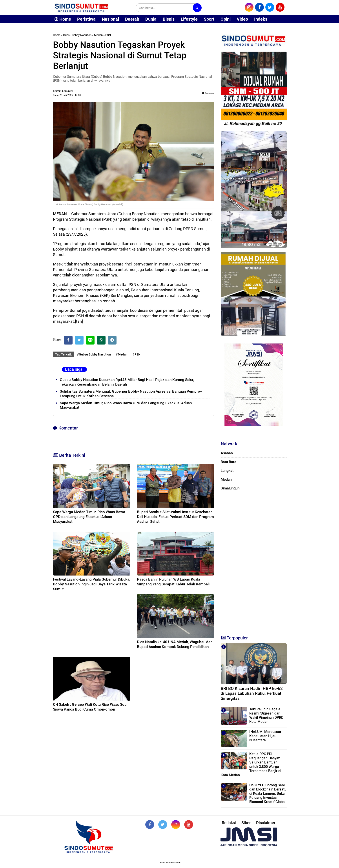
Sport (209, 19)
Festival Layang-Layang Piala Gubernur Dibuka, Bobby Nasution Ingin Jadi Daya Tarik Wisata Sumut (92, 584)
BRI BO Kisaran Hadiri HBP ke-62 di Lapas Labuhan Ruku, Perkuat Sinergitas (252, 694)
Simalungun (230, 488)
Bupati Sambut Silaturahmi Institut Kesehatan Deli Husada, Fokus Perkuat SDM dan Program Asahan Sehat (175, 517)
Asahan (227, 453)
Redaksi (229, 823)
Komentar (208, 93)
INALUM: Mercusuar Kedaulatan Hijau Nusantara (265, 736)
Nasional (110, 19)
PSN (108, 35)
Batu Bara (229, 462)
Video (242, 19)
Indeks (261, 19)
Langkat (227, 471)
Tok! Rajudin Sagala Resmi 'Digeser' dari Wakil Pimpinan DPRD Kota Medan (266, 716)
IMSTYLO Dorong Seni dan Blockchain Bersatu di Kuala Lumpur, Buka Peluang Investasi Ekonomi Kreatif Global (268, 794)
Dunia (151, 19)
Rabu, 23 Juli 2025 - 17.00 (67, 95)
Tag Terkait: (64, 354)
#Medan (122, 354)
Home (63, 19)
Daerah (132, 19)
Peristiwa (86, 19)
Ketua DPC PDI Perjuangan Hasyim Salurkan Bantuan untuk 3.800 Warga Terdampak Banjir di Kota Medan (251, 764)
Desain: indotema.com (170, 862)
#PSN (137, 354)
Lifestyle (189, 19)
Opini (226, 19)
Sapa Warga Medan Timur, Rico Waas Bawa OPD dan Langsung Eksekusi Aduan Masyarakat (89, 517)
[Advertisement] (254, 562)
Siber (246, 823)
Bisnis (169, 19)
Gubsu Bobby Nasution (77, 35)
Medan (98, 35)
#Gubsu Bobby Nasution (94, 354)
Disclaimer (266, 823)
